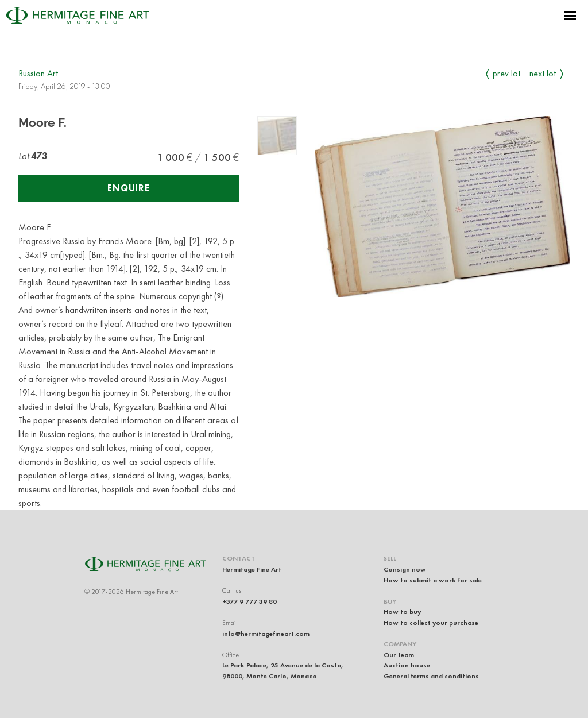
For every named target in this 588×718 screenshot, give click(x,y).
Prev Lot (506, 73)
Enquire (129, 188)
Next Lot (543, 73)
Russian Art (38, 73)
